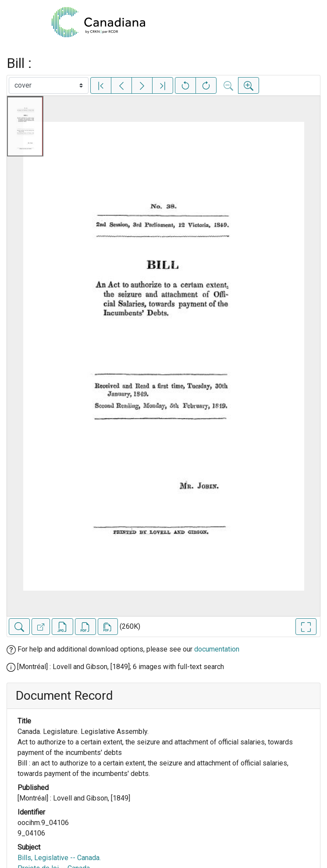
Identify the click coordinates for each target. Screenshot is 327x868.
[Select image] (49, 85)
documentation (217, 649)
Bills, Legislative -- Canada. (59, 858)
